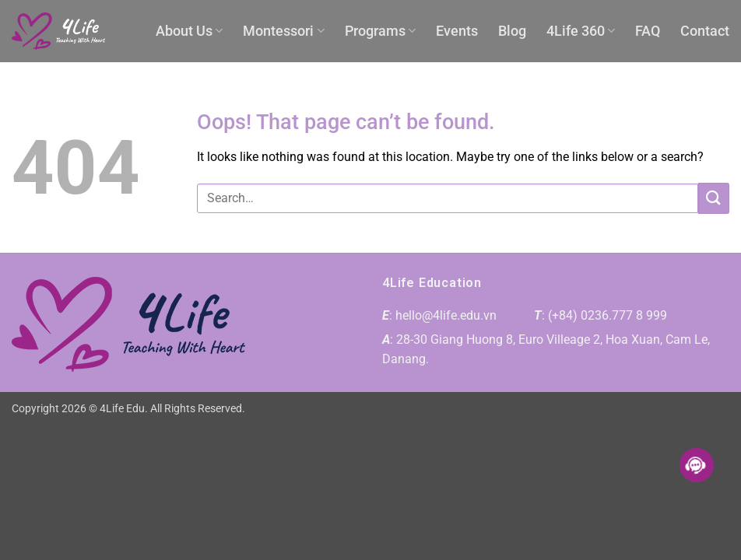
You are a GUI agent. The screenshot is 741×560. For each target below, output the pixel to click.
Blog (512, 31)
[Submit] (714, 198)
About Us (189, 31)
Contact (705, 31)
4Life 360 (581, 31)
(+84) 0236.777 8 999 (608, 315)
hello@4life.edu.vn (446, 315)
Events (457, 31)
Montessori (283, 31)
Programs (380, 31)
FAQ (648, 31)
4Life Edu (122, 409)
